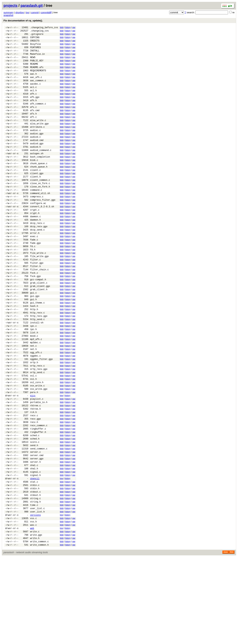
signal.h (35, 550)
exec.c (34, 272)
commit (35, 12)
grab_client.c (39, 326)
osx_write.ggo (39, 450)
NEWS (33, 63)
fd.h (33, 287)
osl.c (33, 434)
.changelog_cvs (39, 32)
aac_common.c (38, 90)
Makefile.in (37, 59)
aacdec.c (35, 94)
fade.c (34, 276)
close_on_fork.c (40, 210)
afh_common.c (38, 117)
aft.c (33, 132)
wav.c (33, 608)
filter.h (35, 307)
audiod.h (35, 167)
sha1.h (34, 543)
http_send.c (37, 368)
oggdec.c (35, 411)
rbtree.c (35, 469)
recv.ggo (35, 485)
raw (74, 27)
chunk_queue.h (39, 190)
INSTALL (35, 55)
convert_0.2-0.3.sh (42, 237)
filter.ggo (37, 303)
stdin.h (35, 566)
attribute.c (37, 144)
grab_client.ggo (40, 330)
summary (8, 12)
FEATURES (35, 51)
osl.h (33, 438)
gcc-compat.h (38, 322)
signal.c (35, 546)
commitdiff (46, 12)
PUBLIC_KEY (37, 67)
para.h (34, 454)
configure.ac (38, 233)
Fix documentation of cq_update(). (23, 21)
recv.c (34, 481)
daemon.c (35, 248)
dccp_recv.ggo (39, 260)
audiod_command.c (41, 171)
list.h (34, 384)
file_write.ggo (39, 295)
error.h (35, 268)
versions (35, 597)
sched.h (35, 508)
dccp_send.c (37, 264)
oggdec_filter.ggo (41, 415)
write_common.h (39, 632)
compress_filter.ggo (43, 229)
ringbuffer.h (38, 500)
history (68, 27)
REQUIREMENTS (38, 78)
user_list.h (37, 593)
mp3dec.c (35, 396)
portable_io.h (39, 465)
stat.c (34, 558)
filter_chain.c (39, 310)
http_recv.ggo (39, 365)
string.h (35, 581)
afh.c (33, 105)
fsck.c (34, 314)
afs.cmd (35, 125)
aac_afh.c (36, 86)
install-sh (37, 372)
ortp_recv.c (37, 423)
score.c (35, 512)
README (34, 70)
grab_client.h (39, 334)
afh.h (33, 113)
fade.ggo (35, 279)
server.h (35, 535)
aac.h (33, 82)
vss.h (33, 604)
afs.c (33, 121)
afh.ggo (35, 109)
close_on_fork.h (40, 214)
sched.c (35, 504)
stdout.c (35, 570)
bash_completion (40, 179)
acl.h (33, 101)
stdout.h (35, 574)
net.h (33, 403)
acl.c (33, 98)
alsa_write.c (38, 136)
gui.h (33, 345)
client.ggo (37, 198)
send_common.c (39, 519)
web (32, 612)
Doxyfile (35, 47)
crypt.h (35, 245)
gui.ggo (35, 341)
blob (62, 27)
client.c (35, 194)
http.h (34, 357)
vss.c (33, 601)
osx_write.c (37, 446)
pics (33, 457)
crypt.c (35, 241)
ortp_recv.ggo (39, 426)
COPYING (35, 40)
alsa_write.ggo (39, 140)
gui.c (33, 337)
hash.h (34, 353)
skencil (35, 554)
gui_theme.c (37, 349)
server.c (35, 523)
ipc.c (33, 376)
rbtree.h (35, 473)
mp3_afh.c (36, 392)
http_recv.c (37, 361)
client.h (35, 202)
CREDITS (35, 43)
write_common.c (39, 628)
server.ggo (37, 531)
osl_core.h (37, 442)
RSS (232, 639)
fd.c (33, 283)
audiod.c (35, 156)
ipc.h (33, 380)
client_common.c (40, 206)
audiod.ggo (37, 163)
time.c (34, 585)
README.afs (37, 74)
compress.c (37, 225)
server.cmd (37, 527)
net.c (33, 399)
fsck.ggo (35, 318)
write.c (35, 616)
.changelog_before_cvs (44, 28)
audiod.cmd (37, 159)
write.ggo (36, 620)
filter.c (35, 299)
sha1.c (34, 539)
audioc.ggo (37, 152)
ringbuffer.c (38, 496)
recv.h (34, 488)
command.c (36, 218)
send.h (34, 515)
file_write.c (38, 291)
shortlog (20, 12)
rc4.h (33, 477)
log (27, 12)
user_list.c (37, 589)
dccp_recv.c (37, 256)
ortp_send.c (37, 430)
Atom (226, 639)
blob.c (34, 183)
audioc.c (35, 148)
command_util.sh (40, 221)
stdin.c (35, 562)
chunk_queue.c (39, 187)
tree (61, 457)
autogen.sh (37, 175)
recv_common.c (39, 492)
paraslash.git (32, 6)
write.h (35, 624)
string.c (35, 577)
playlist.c (37, 461)
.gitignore (37, 36)
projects (11, 6)
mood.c (34, 388)
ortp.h (34, 419)
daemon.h (35, 252)
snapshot (8, 15)
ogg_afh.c (36, 407)
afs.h (33, 129)
